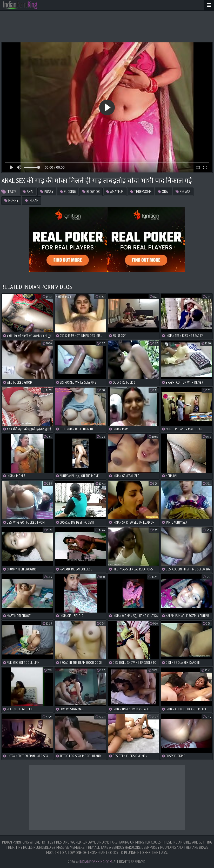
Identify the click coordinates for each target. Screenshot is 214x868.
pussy (47, 192)
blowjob (91, 192)
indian (32, 200)
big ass (183, 192)
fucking (68, 192)
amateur (115, 192)
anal (28, 192)
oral (163, 192)
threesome (141, 192)
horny (11, 200)
